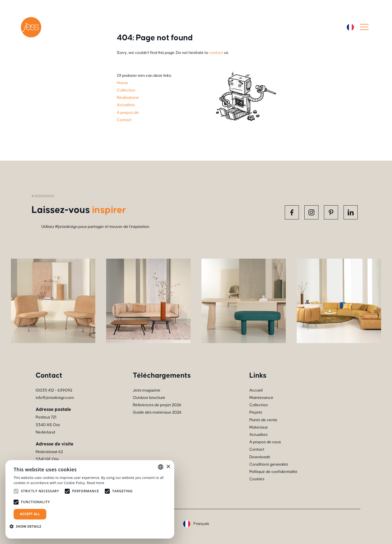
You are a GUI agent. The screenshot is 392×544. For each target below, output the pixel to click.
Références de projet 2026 (157, 405)
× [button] (168, 467)
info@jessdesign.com (55, 398)
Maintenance (261, 398)
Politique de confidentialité (273, 472)
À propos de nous (265, 442)
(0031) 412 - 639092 (54, 390)
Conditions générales (269, 464)
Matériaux (259, 427)
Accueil (256, 390)
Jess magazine (147, 390)
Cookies (257, 479)
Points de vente (263, 420)
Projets (256, 412)
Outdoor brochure (149, 398)
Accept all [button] (30, 514)
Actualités (258, 435)
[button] (27, 526)
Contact (257, 449)
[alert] (90, 499)
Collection (259, 405)
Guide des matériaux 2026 (157, 412)
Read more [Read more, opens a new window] (96, 483)
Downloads (260, 457)
